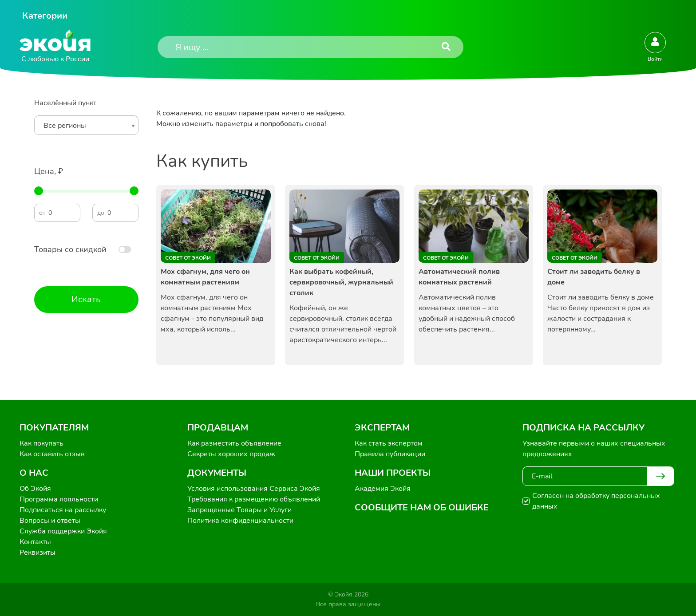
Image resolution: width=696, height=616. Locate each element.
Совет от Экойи (188, 258)
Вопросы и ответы (50, 521)
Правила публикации (390, 454)
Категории (45, 16)
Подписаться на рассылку (63, 510)
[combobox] (86, 125)
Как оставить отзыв (52, 454)
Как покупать (42, 443)
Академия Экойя (383, 489)
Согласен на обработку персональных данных (596, 501)
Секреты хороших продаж (231, 454)
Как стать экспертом (389, 443)
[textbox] (84, 126)
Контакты (35, 542)
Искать (86, 299)
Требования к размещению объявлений (254, 499)
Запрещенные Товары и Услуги (239, 510)
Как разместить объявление (234, 443)
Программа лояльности (59, 499)
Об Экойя (35, 489)
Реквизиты (38, 553)
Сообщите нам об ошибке (422, 507)
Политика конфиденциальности (240, 521)
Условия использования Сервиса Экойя (254, 489)
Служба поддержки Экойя (63, 531)
